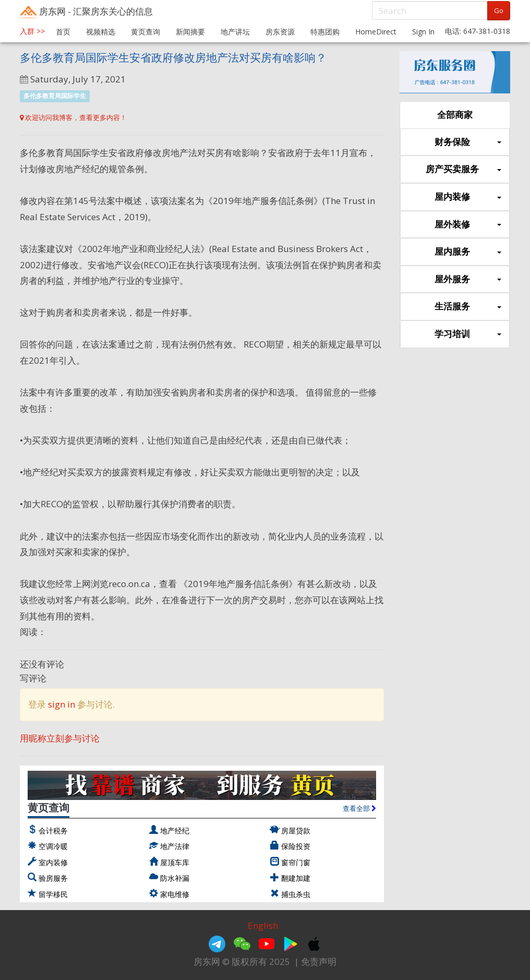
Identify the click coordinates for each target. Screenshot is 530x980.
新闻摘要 (190, 32)
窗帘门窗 (296, 862)
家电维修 (175, 894)
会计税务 (53, 830)
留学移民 (53, 894)
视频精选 (101, 32)
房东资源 (280, 32)
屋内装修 (468, 197)
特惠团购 (325, 32)
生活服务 (468, 307)
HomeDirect (376, 32)
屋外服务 (468, 279)
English (263, 925)
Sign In (423, 32)
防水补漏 (175, 878)
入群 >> (32, 31)
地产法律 (175, 846)
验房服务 (53, 878)
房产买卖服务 (463, 169)
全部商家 (455, 115)
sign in (62, 704)
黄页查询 (146, 32)
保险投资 (296, 846)
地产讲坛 (235, 32)
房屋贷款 (296, 830)
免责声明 (319, 961)
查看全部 (359, 808)
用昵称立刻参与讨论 (60, 738)
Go (499, 10)
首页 (63, 32)
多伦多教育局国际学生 (55, 96)
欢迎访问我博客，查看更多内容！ (73, 117)
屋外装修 (468, 225)
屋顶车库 (175, 862)
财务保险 (468, 142)
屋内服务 (468, 252)
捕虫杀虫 (296, 894)
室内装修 (53, 862)
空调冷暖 (53, 846)
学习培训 (468, 334)
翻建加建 (296, 878)
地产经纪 (175, 830)
